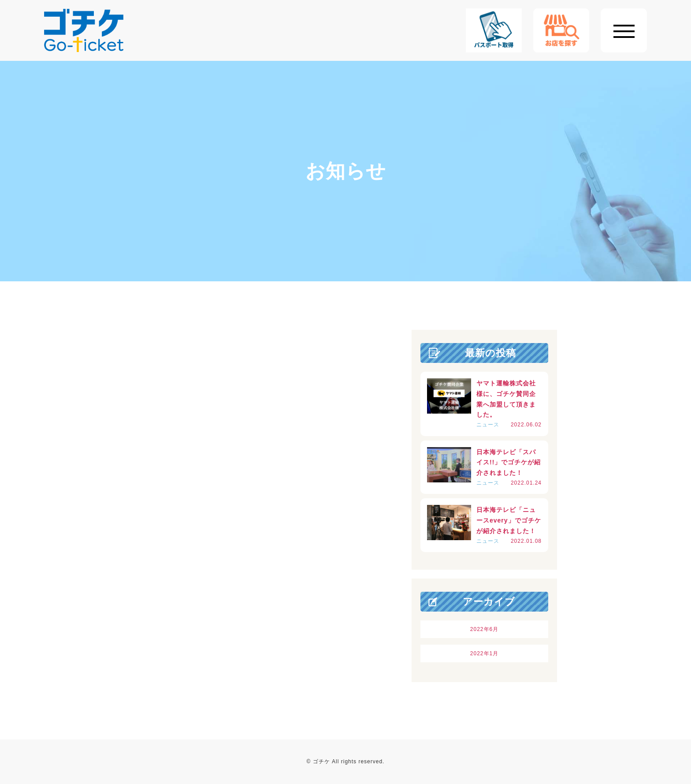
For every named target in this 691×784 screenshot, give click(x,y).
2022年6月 (484, 629)
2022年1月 (484, 653)
